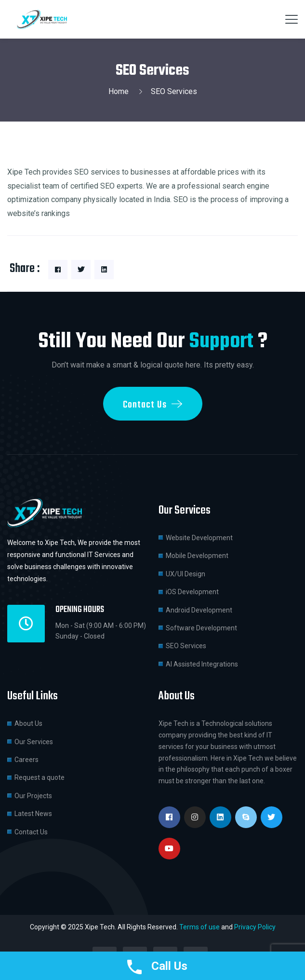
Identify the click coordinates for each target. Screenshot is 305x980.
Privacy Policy (255, 927)
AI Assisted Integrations (202, 664)
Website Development (199, 538)
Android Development (199, 610)
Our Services (34, 742)
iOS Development (192, 592)
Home (120, 91)
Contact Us (31, 832)
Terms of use (199, 927)
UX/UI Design (186, 574)
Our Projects (33, 796)
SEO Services (186, 646)
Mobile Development (197, 556)
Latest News (33, 814)
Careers (27, 760)
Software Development (201, 628)
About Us (28, 723)
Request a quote (40, 777)
